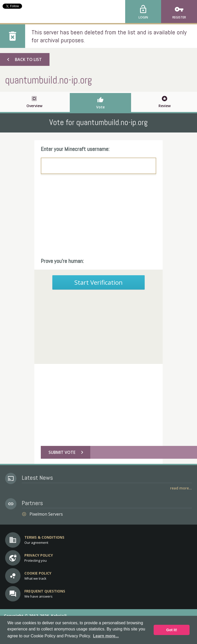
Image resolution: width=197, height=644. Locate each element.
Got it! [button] (172, 630)
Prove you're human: (62, 261)
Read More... (181, 488)
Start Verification (98, 282)
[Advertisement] (98, 216)
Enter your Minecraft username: (75, 149)
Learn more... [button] (106, 636)
